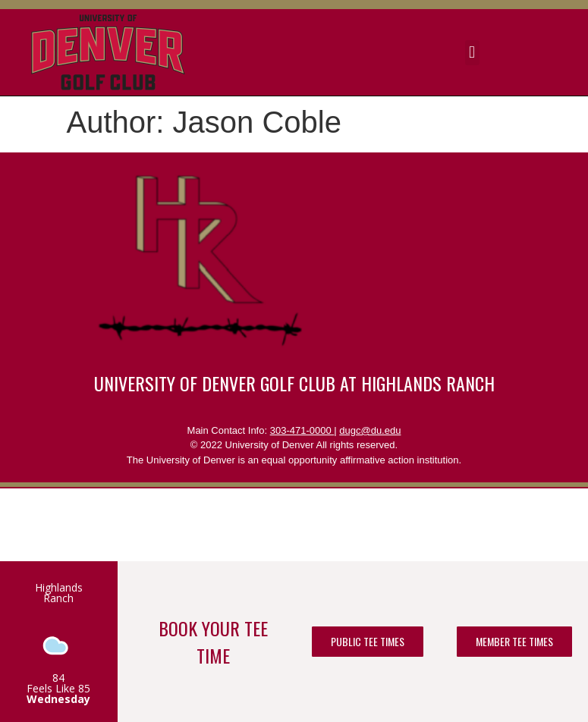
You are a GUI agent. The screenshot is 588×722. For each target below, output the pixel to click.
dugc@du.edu (370, 430)
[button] (472, 53)
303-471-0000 (302, 430)
